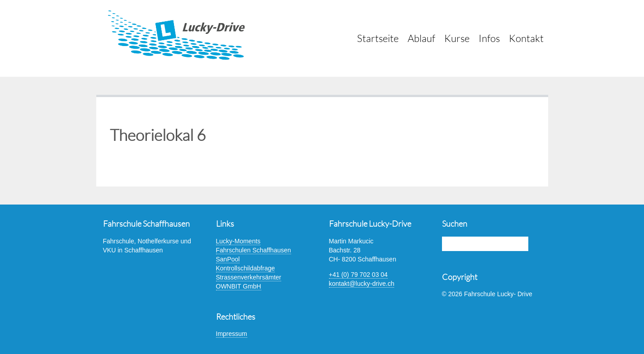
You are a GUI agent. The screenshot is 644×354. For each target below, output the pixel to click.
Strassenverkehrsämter (249, 277)
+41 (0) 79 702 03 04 (358, 275)
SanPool (228, 259)
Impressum (232, 334)
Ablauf (421, 38)
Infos (489, 38)
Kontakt (526, 38)
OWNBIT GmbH (239, 286)
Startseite (378, 38)
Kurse (457, 38)
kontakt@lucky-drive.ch (362, 284)
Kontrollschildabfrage (246, 268)
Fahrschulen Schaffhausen (254, 250)
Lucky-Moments (238, 241)
